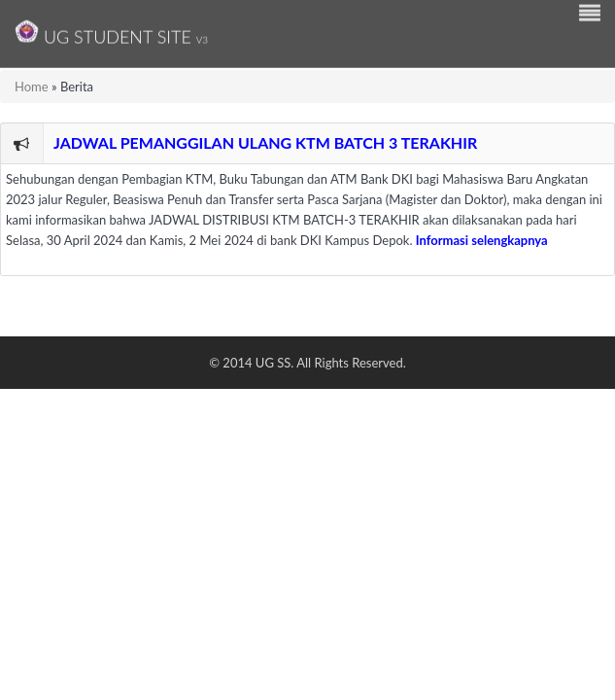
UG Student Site (111, 32)
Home (32, 87)
